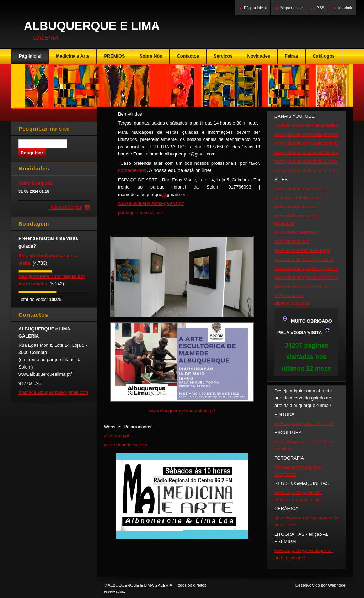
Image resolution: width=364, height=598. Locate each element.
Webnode (337, 585)
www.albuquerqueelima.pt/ (301, 189)
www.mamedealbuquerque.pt (304, 260)
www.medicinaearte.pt (297, 232)
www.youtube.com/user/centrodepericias (315, 171)
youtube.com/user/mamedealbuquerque (315, 125)
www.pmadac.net (292, 241)
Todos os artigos (65, 207)
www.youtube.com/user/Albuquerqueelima (317, 152)
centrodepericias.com (125, 445)
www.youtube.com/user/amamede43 (311, 134)
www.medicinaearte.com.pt (302, 287)
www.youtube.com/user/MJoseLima (310, 161)
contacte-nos (132, 170)
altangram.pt (116, 436)
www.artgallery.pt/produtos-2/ (304, 424)
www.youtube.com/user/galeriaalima (311, 143)
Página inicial (255, 8)
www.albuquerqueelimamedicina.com (312, 277)
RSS (320, 8)
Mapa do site (291, 8)
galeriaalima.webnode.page (302, 250)
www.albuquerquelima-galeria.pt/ (151, 203)
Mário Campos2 (35, 183)
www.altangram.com (295, 207)
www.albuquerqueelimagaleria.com (310, 268)
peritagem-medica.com (141, 213)
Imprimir (345, 8)
